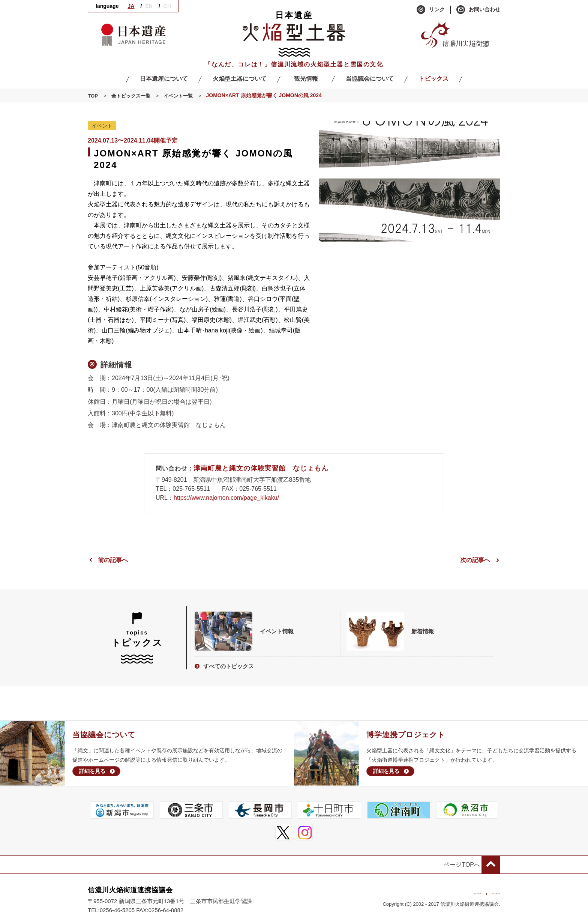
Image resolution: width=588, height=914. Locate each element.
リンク (431, 10)
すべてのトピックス (224, 665)
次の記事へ (480, 560)
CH (167, 6)
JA (131, 6)
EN (149, 6)
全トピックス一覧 (133, 96)
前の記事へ (108, 560)
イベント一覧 (183, 96)
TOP (93, 96)
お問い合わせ (478, 10)
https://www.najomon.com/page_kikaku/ (226, 498)
